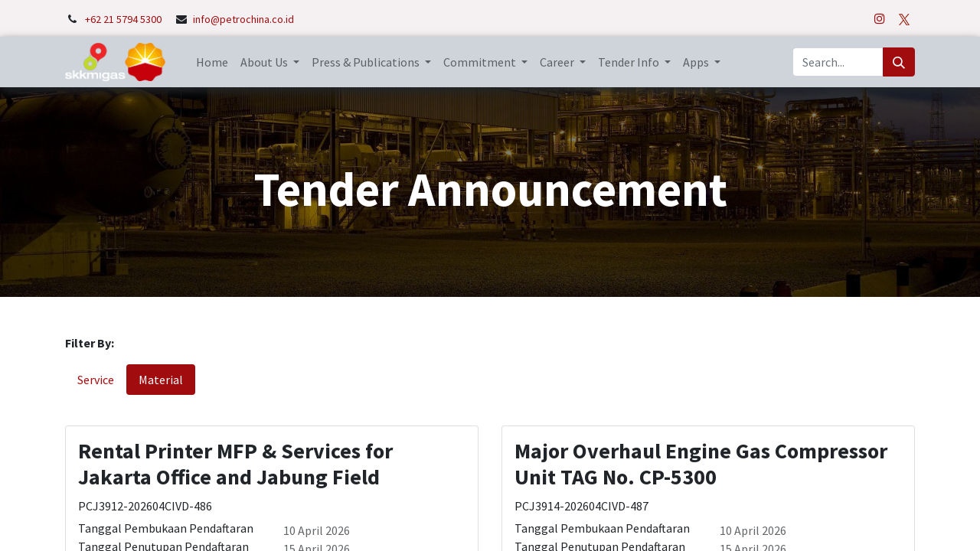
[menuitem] (212, 62)
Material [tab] (161, 380)
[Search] (899, 62)
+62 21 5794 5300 (124, 19)
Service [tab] (96, 380)
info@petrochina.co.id (243, 19)
